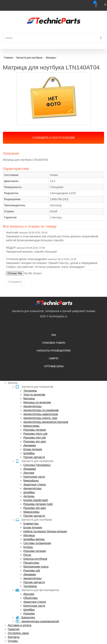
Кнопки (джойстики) (36, 500)
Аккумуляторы (32, 406)
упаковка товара (54, 343)
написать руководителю (54, 351)
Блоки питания (33, 449)
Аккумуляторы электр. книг (40, 418)
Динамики (30, 445)
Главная (8, 58)
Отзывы (13, 641)
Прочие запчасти (34, 457)
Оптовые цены (54, 366)
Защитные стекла (35, 484)
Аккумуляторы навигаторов (41, 414)
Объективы (31, 598)
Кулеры (28, 547)
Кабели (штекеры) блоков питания (45, 531)
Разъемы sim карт (35, 441)
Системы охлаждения (37, 543)
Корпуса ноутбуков (35, 559)
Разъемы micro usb (35, 434)
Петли (27, 555)
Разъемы (29, 614)
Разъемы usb (32, 570)
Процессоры (31, 563)
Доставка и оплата (20, 625)
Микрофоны (31, 481)
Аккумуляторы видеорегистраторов (46, 422)
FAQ (54, 335)
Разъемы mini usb (35, 438)
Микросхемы (31, 426)
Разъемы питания (35, 430)
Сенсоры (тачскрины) (37, 465)
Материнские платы (36, 567)
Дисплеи (29, 473)
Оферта (54, 359)
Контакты (14, 637)
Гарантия (14, 629)
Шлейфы (29, 453)
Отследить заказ (18, 633)
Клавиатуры (31, 524)
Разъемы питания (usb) (38, 504)
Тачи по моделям (34, 395)
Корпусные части (34, 477)
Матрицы (29, 398)
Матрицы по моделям (37, 402)
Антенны (29, 496)
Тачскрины (30, 391)
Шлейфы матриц (34, 539)
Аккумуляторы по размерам (41, 410)
